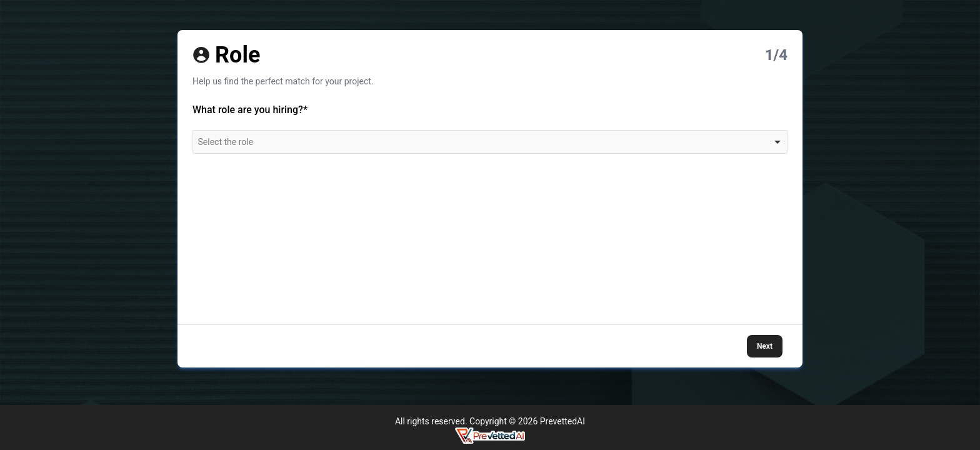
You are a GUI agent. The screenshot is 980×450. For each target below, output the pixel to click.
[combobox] (490, 142)
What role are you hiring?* (250, 110)
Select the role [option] (226, 142)
